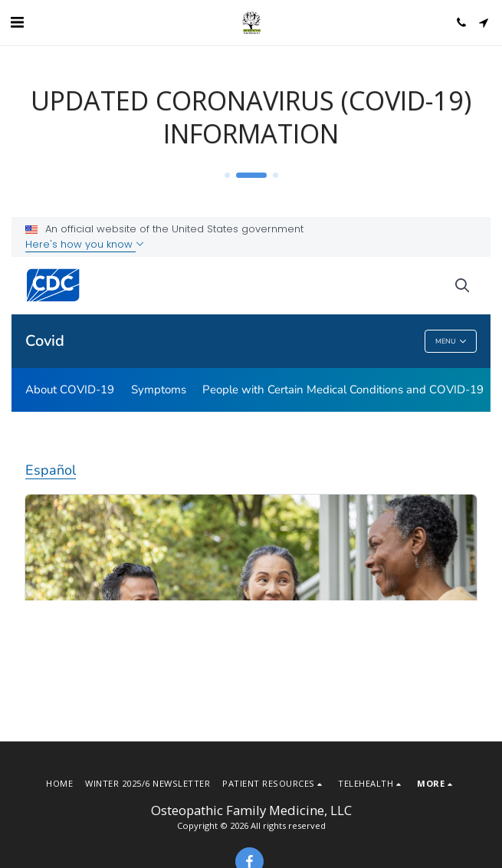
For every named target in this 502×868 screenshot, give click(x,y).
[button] (17, 22)
